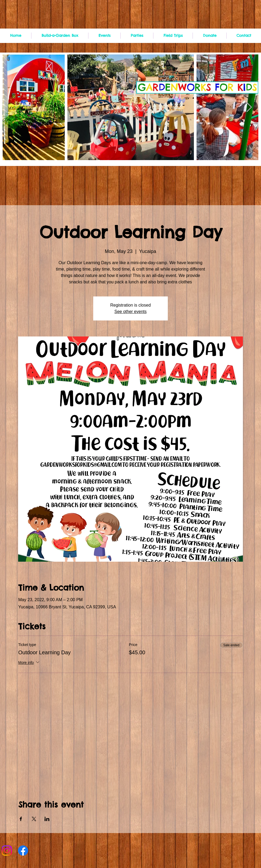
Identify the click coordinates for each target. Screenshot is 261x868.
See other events (131, 312)
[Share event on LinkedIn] (47, 819)
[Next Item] (249, 107)
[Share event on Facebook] (21, 819)
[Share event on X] (34, 819)
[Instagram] (7, 851)
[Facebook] (23, 851)
